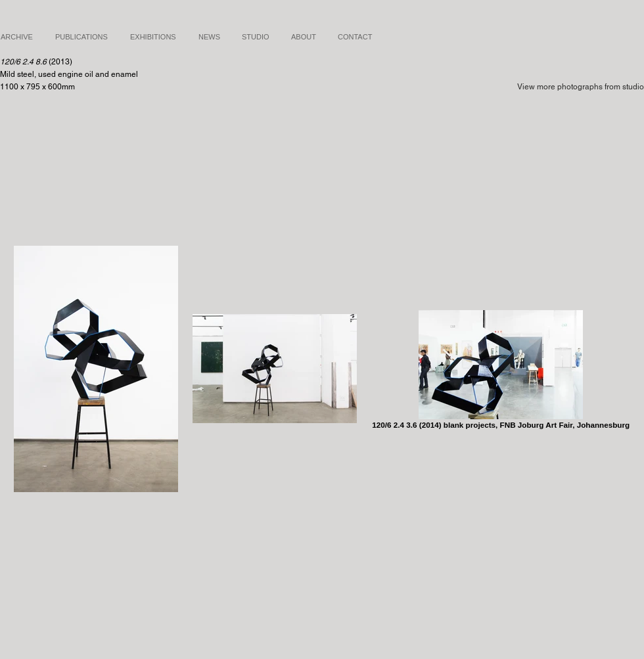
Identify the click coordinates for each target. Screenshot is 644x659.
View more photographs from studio (581, 87)
